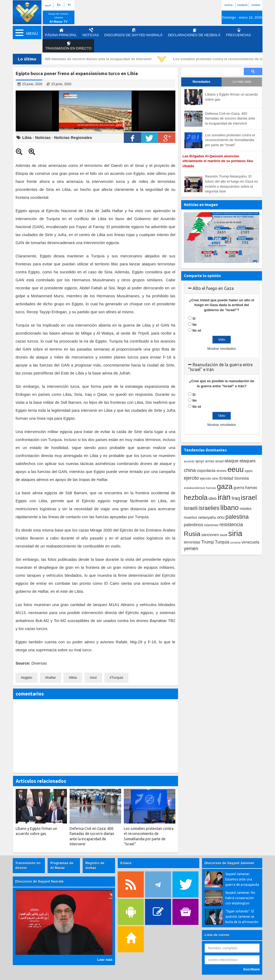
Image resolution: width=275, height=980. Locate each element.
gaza (225, 486)
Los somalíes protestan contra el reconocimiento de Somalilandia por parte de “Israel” (230, 140)
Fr (69, 5)
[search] (212, 72)
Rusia (192, 534)
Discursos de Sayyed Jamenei (229, 863)
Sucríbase (251, 969)
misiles (246, 509)
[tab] (222, 289)
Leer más (105, 960)
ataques (247, 461)
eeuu (236, 469)
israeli (191, 508)
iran (224, 497)
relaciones (211, 525)
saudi (223, 535)
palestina (237, 517)
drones (222, 471)
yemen (191, 549)
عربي (48, 5)
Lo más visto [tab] (242, 82)
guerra (239, 488)
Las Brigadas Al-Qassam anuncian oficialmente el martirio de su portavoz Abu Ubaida (218, 161)
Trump (208, 542)
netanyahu (207, 517)
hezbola (196, 497)
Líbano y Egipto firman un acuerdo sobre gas (232, 97)
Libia (27, 137)
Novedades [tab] (202, 82)
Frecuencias (238, 32)
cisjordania (206, 471)
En (59, 5)
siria (235, 533)
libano (229, 508)
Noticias (90, 32)
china (190, 470)
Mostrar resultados (222, 349)
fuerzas (211, 488)
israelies (209, 508)
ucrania (235, 542)
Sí (194, 319)
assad (219, 461)
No (194, 325)
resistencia (231, 524)
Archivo (256, 5)
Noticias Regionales (73, 137)
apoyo (200, 461)
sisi (94, 678)
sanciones (210, 535)
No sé (197, 331)
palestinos (194, 525)
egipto (27, 678)
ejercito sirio (209, 478)
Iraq (236, 498)
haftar (51, 678)
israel (249, 497)
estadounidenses (195, 488)
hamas (251, 487)
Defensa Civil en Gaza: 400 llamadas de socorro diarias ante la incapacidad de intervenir (81, 59)
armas (210, 461)
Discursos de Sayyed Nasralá (134, 32)
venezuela (250, 542)
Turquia (117, 678)
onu (221, 517)
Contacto (242, 5)
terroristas (192, 542)
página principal (61, 32)
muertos (191, 518)
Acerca (229, 5)
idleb (213, 499)
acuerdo (189, 461)
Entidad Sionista (234, 478)
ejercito (191, 478)
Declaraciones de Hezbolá (194, 32)
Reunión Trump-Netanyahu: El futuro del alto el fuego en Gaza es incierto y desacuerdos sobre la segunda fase (232, 184)
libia (74, 678)
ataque (232, 461)
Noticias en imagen (201, 205)
